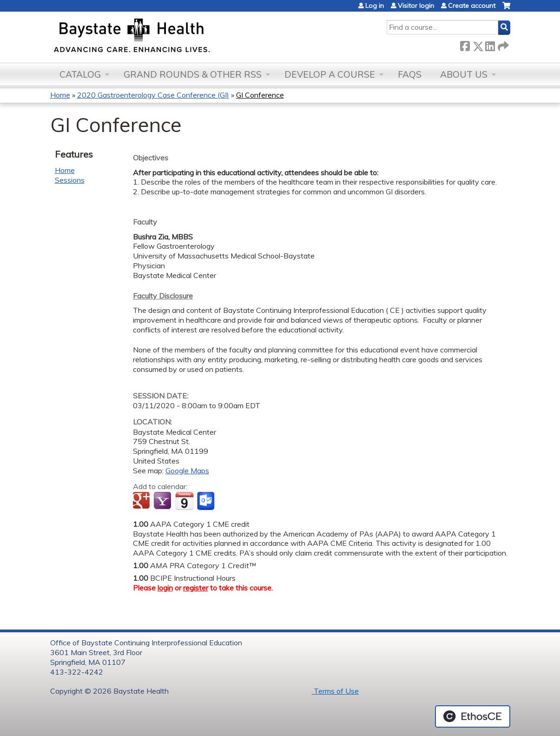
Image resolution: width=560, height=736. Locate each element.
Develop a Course (330, 74)
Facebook (465, 44)
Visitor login (416, 6)
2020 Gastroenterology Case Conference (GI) (153, 95)
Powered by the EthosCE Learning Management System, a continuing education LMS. (473, 716)
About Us (464, 74)
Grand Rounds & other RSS (193, 74)
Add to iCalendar (184, 501)
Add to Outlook (207, 501)
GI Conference (260, 95)
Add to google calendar (142, 501)
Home (60, 95)
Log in (375, 6)
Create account (472, 6)
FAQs (410, 74)
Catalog (80, 74)
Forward (502, 44)
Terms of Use (335, 691)
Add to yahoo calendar (163, 501)
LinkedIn (490, 44)
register (196, 588)
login (165, 588)
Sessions (70, 180)
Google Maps (187, 471)
